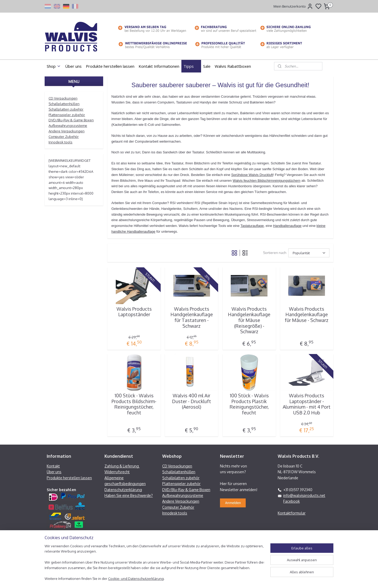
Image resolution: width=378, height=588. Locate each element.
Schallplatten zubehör (66, 109)
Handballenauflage (287, 226)
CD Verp (55, 98)
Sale (207, 66)
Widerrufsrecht (117, 472)
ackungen (70, 98)
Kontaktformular (292, 513)
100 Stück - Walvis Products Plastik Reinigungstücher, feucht (249, 404)
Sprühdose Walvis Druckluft (252, 175)
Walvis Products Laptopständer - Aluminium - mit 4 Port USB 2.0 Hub (307, 404)
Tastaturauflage (252, 226)
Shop (54, 66)
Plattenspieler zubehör (67, 115)
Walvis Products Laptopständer (134, 312)
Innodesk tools (61, 142)
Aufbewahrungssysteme (68, 126)
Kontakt (53, 466)
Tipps (191, 66)
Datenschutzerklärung (123, 490)
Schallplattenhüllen (64, 104)
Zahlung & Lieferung (122, 466)
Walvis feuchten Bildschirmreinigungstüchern (266, 181)
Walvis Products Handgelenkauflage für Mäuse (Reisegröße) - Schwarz (249, 320)
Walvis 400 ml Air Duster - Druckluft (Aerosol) (191, 401)
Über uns (73, 66)
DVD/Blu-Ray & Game (66, 120)
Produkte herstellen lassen (110, 66)
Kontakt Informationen (159, 66)
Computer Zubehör (64, 137)
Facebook (292, 501)
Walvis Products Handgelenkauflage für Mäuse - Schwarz (307, 315)
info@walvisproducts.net (304, 495)
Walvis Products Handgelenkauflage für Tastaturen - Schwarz (192, 318)
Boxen (205, 490)
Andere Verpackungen (67, 131)
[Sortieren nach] (309, 253)
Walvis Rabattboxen (233, 66)
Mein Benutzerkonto (293, 6)
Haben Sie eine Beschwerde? (129, 495)
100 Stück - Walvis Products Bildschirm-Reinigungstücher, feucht (134, 404)
